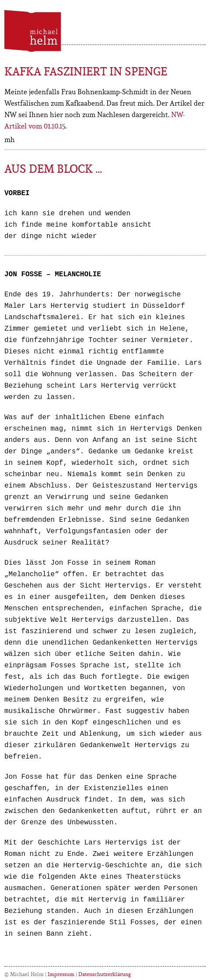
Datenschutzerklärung (105, 974)
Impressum (61, 974)
